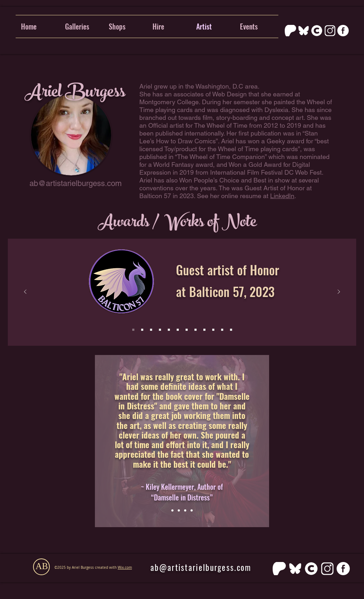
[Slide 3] (151, 330)
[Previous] (25, 292)
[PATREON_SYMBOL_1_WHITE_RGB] (290, 31)
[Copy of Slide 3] (192, 510)
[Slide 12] (231, 330)
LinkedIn (282, 196)
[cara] (317, 31)
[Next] (339, 292)
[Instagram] (330, 31)
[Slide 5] (160, 330)
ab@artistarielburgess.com (76, 183)
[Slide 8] (196, 330)
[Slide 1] (133, 330)
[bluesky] (304, 31)
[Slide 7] (187, 330)
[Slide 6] (169, 330)
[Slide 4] (178, 330)
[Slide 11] (222, 330)
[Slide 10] (213, 330)
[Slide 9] (204, 330)
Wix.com (125, 568)
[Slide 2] (142, 330)
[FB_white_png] (343, 31)
